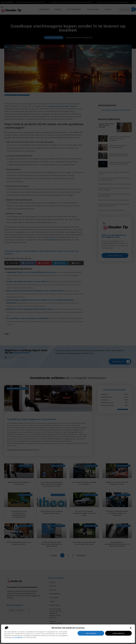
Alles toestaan (91, 633)
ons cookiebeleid (17, 637)
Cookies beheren (119, 633)
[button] (131, 628)
